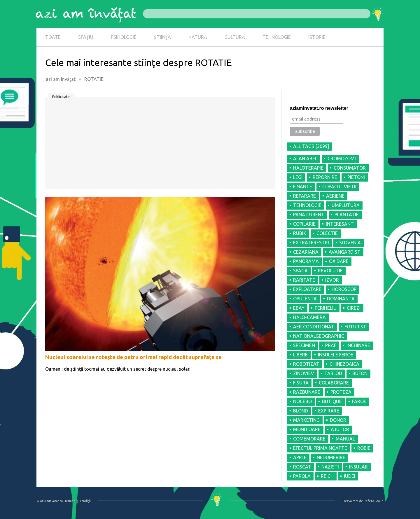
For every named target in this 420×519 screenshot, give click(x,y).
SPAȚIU (86, 37)
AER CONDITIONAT (314, 327)
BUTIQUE (332, 401)
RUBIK (300, 233)
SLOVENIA (350, 243)
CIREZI (354, 308)
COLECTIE (327, 233)
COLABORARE (334, 383)
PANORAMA (306, 261)
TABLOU (333, 373)
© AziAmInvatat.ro (50, 501)
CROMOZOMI (342, 159)
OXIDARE (339, 261)
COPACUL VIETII (339, 187)
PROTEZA (341, 392)
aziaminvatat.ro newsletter (319, 108)
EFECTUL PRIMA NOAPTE (320, 448)
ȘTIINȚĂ (162, 37)
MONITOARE (307, 429)
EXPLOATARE (307, 289)
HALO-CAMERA (309, 317)
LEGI (298, 177)
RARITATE (304, 280)
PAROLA (302, 476)
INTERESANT (340, 224)
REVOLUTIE (330, 271)
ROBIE (364, 448)
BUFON (360, 373)
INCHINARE (358, 345)
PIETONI (356, 177)
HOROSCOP (344, 289)
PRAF (331, 345)
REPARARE (304, 196)
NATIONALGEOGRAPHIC (319, 336)
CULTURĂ (235, 37)
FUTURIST (355, 327)
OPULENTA (305, 299)
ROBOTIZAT (306, 364)
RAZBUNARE (307, 392)
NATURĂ (198, 37)
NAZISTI (330, 467)
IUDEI (350, 476)
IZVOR (332, 280)
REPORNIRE (325, 177)
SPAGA (300, 271)
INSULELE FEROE (336, 355)
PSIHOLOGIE (124, 37)
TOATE (53, 37)
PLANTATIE (347, 215)
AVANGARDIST (345, 252)
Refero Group (373, 501)
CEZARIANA (306, 252)
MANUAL (345, 439)
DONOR (338, 420)
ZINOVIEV (304, 373)
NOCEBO (302, 401)
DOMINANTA (341, 299)
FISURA (301, 383)
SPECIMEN (304, 345)
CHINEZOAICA (344, 364)
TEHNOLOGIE (277, 37)
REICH (327, 476)
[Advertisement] (160, 145)
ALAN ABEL (305, 159)
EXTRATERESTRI (311, 243)
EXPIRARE (329, 411)
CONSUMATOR (350, 168)
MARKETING (306, 420)
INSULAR (358, 467)
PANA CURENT (309, 215)
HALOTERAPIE (308, 168)
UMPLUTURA (346, 205)
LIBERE (300, 355)
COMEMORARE (309, 439)
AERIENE (335, 196)
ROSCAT (302, 467)
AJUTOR (340, 429)
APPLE (300, 457)
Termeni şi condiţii (78, 501)
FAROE (359, 401)
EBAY (299, 308)
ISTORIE (317, 37)
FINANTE (303, 187)
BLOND (301, 411)
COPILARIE (304, 224)
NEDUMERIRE (331, 457)
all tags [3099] (311, 146)
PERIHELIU (326, 308)
